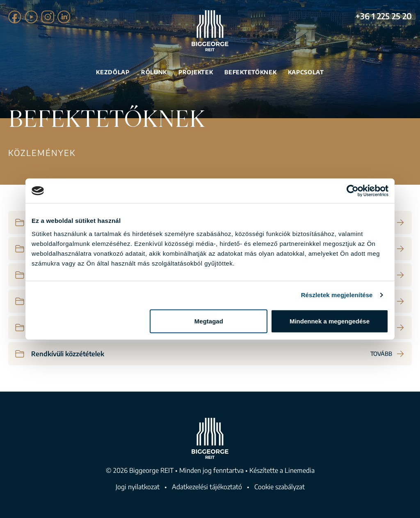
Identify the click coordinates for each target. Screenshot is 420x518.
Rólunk (154, 72)
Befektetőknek (250, 72)
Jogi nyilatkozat (138, 487)
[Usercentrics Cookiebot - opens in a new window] (353, 191)
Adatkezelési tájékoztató (207, 487)
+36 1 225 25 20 (384, 16)
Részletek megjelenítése (337, 295)
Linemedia (300, 470)
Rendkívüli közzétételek (68, 354)
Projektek (196, 72)
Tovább (388, 354)
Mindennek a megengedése (330, 321)
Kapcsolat (306, 72)
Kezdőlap (113, 72)
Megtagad (209, 321)
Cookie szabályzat (280, 487)
